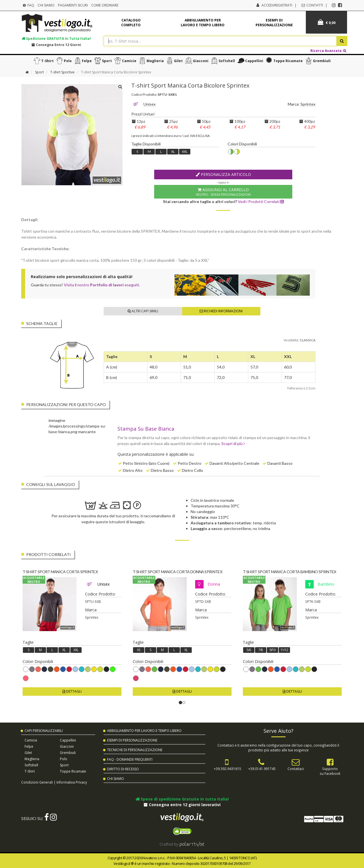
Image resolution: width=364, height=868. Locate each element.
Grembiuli (317, 61)
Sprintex (308, 104)
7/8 (261, 650)
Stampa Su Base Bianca (146, 429)
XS (139, 650)
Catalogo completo (131, 23)
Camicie (125, 61)
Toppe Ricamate (284, 61)
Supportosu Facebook (330, 771)
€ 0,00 (327, 22)
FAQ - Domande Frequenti (130, 759)
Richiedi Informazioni (221, 311)
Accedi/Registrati (277, 5)
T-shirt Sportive (62, 72)
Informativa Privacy (72, 782)
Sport (102, 61)
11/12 (284, 650)
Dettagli (72, 691)
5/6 (249, 650)
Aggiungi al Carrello (223, 192)
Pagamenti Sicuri (73, 5)
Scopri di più (233, 443)
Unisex (150, 104)
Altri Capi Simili (143, 311)
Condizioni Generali (37, 782)
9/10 (272, 650)
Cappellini (250, 61)
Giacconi (196, 61)
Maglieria (151, 61)
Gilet (174, 61)
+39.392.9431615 (227, 769)
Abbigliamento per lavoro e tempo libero (203, 23)
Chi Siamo (46, 5)
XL (173, 151)
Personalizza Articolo (223, 174)
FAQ (28, 5)
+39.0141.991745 (262, 769)
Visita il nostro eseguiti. (102, 285)
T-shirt (43, 61)
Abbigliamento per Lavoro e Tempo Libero (144, 731)
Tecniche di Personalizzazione (135, 750)
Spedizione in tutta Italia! (56, 38)
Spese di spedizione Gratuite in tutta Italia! (182, 799)
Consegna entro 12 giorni (56, 45)
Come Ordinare (105, 5)
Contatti (312, 5)
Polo (63, 61)
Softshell (222, 61)
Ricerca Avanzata (329, 51)
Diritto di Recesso (123, 769)
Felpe (82, 61)
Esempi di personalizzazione (274, 23)
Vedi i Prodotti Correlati (261, 201)
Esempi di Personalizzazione (132, 740)
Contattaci (296, 769)
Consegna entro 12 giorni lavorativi (182, 805)
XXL (185, 151)
